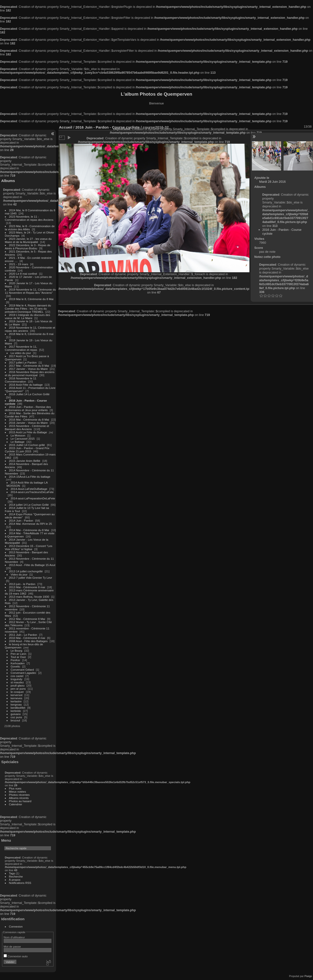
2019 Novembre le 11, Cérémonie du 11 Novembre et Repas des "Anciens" (30, 291)
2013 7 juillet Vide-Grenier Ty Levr (31, 578)
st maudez (17, 682)
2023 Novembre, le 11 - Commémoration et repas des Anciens (29, 218)
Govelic (15, 666)
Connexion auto (16, 956)
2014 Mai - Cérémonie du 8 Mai (29, 530)
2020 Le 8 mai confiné (23, 274)
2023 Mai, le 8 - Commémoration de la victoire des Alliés (30, 228)
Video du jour (19, 574)
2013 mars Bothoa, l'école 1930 (29, 597)
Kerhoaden (18, 663)
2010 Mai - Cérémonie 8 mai (27, 638)
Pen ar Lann (19, 654)
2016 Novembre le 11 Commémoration (21, 380)
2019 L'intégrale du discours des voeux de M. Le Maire (28, 316)
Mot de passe (12, 946)
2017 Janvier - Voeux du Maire (28, 369)
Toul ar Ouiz (18, 657)
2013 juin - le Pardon (22, 584)
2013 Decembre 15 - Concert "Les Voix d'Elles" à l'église (29, 547)
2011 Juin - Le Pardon (23, 635)
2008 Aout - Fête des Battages (28, 641)
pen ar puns (18, 689)
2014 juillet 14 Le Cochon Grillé (29, 505)
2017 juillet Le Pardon (23, 362)
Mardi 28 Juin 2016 (272, 182)
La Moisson (18, 435)
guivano (16, 714)
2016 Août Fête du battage (26, 385)
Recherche (16, 876)
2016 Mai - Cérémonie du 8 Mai (29, 419)
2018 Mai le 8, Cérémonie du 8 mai (31, 334)
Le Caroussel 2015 (23, 439)
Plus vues (15, 788)
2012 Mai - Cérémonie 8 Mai (27, 619)
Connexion (16, 926)
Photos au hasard (20, 801)
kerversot (17, 695)
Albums (8, 181)
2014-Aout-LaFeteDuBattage (29, 489)
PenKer (15, 660)
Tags (12, 873)
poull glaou (18, 685)
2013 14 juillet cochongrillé (26, 571)
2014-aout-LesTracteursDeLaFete (32, 492)
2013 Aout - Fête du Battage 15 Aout (32, 565)
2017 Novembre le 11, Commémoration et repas (21, 348)
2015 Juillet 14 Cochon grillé (27, 445)
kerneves (17, 698)
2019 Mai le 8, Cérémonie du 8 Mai (31, 299)
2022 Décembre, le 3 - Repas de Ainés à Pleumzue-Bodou (28, 247)
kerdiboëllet (18, 708)
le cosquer (17, 692)
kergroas (16, 704)
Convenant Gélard (22, 670)
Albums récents (19, 798)
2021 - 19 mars (19, 264)
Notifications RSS (20, 883)
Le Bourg (17, 651)
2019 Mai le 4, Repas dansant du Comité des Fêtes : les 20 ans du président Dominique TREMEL (28, 308)
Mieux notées (18, 792)
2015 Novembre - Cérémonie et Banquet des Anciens (27, 427)
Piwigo (308, 976)
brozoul (15, 720)
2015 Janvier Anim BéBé (25, 461)
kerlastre (16, 701)
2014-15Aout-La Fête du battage (30, 477)
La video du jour (21, 353)
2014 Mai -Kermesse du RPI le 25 (31, 524)
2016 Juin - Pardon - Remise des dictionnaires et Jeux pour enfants (28, 408)
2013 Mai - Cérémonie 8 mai (27, 587)
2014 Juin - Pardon (21, 520)
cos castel (17, 676)
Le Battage (18, 442)
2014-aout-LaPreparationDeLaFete (33, 498)
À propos (15, 880)
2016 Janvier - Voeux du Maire (28, 423)
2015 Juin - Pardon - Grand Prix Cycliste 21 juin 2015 (27, 450)
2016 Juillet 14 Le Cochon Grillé (29, 394)
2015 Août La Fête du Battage (28, 432)
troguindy (17, 679)
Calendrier (16, 804)
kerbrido (16, 711)
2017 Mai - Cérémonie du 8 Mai (29, 366)
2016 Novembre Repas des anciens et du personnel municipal (30, 374)
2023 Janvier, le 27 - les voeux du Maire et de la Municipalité (28, 240)
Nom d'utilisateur (14, 937)
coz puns (16, 717)
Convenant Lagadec (24, 673)
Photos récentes (19, 795)
